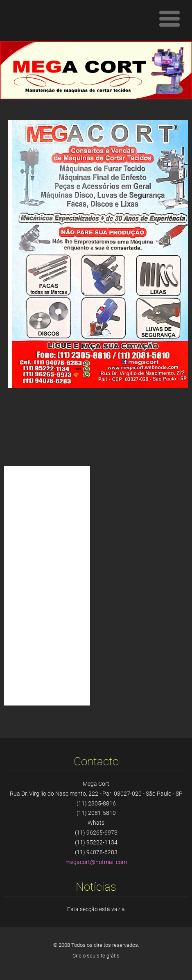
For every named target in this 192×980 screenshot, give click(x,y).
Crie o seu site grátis (96, 956)
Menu (169, 18)
